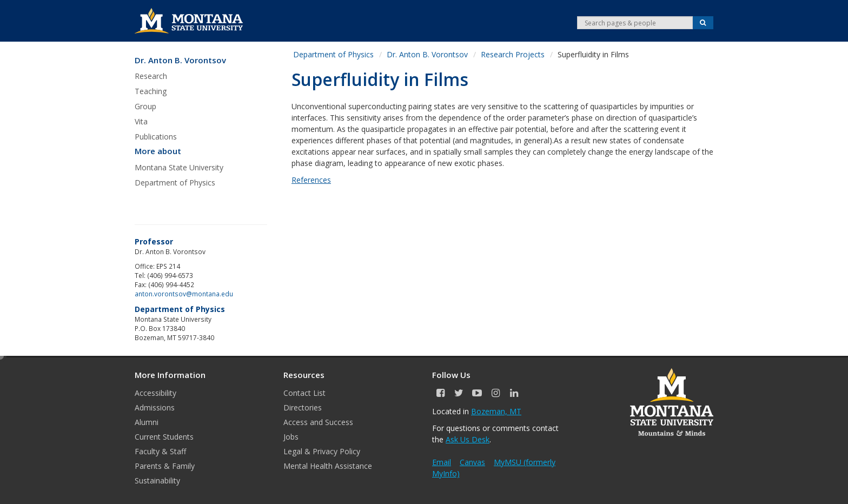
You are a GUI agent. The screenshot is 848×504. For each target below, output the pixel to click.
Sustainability (157, 480)
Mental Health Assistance (328, 466)
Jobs (291, 437)
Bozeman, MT (496, 411)
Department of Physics (175, 183)
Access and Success (318, 422)
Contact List (304, 393)
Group (145, 106)
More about (158, 151)
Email (442, 462)
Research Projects (513, 54)
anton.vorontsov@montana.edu (184, 294)
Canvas (472, 462)
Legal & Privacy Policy (322, 451)
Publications (156, 137)
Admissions (155, 407)
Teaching (151, 91)
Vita (141, 121)
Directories (303, 407)
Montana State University (179, 167)
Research (151, 76)
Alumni (147, 422)
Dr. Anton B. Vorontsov (180, 60)
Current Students (164, 437)
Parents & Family (165, 466)
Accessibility (155, 393)
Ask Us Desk (468, 439)
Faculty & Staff (160, 451)
